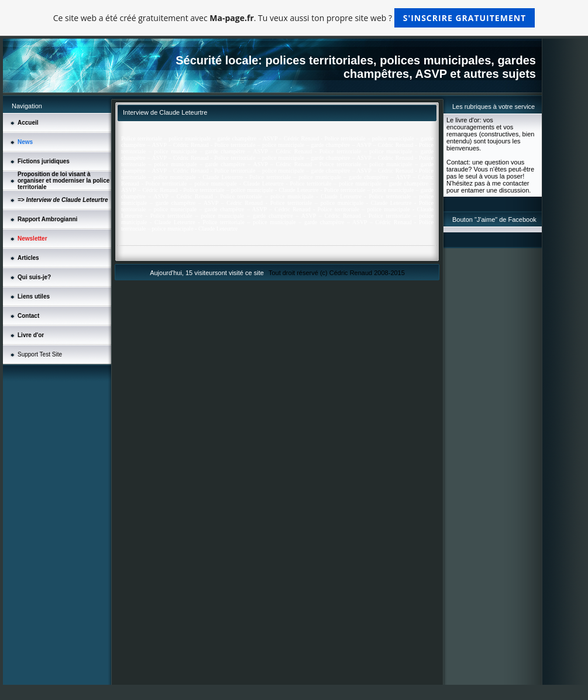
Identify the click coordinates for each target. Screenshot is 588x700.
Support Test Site (40, 354)
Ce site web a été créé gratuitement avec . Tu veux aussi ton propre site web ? (294, 18)
